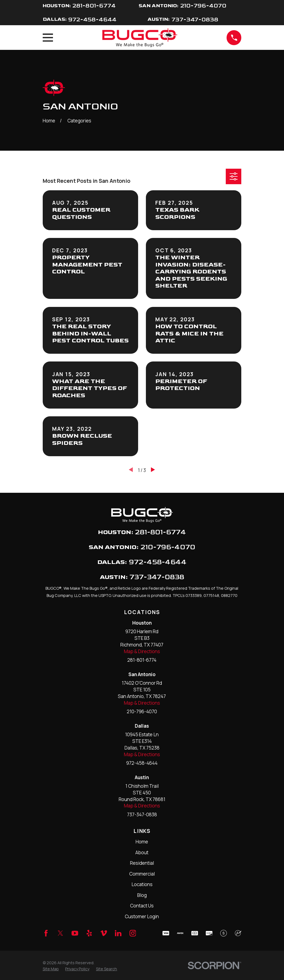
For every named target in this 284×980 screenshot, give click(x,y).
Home (142, 842)
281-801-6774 (94, 6)
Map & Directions (142, 651)
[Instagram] (133, 933)
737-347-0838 (195, 20)
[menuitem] (51, 969)
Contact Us (142, 906)
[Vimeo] (104, 933)
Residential (142, 863)
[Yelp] (89, 933)
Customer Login (142, 916)
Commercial (142, 874)
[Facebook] (46, 933)
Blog (142, 895)
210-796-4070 (203, 6)
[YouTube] (75, 933)
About (142, 852)
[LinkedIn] (118, 933)
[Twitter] (60, 933)
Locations (142, 884)
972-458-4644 (92, 20)
